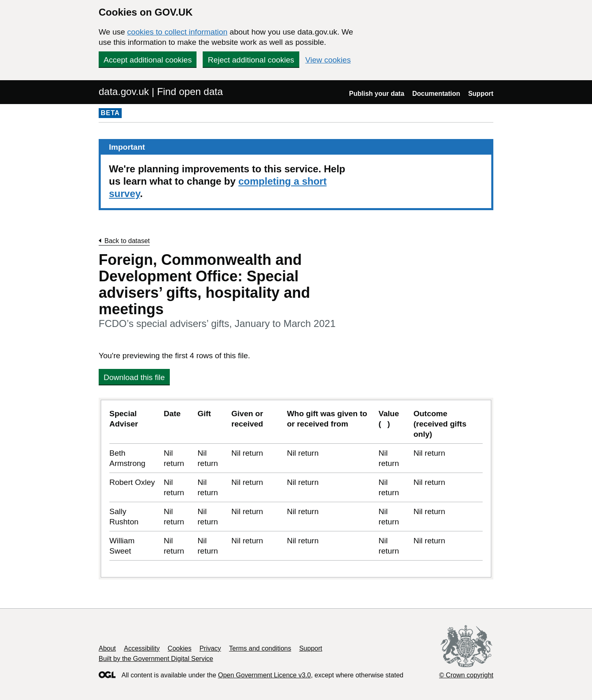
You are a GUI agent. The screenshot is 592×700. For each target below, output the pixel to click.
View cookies (328, 60)
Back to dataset (127, 241)
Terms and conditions (260, 648)
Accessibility (142, 648)
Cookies (180, 648)
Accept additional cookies (148, 60)
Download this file (134, 377)
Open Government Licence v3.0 (264, 675)
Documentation (436, 94)
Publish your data (377, 94)
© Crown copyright (466, 675)
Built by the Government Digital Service (156, 659)
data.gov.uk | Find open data (161, 92)
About (107, 648)
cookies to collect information (177, 32)
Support (481, 94)
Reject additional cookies (251, 60)
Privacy (210, 648)
